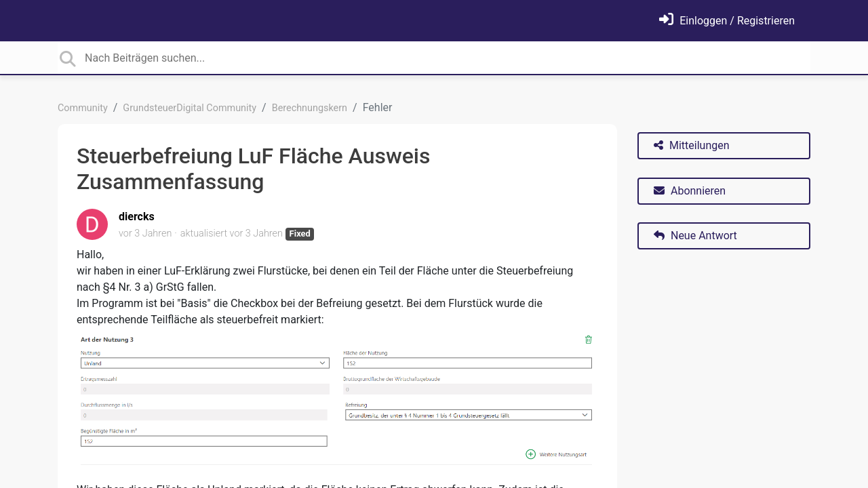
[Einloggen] (727, 21)
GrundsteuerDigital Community (190, 108)
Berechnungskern (310, 108)
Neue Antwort (695, 236)
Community (83, 108)
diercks (137, 217)
